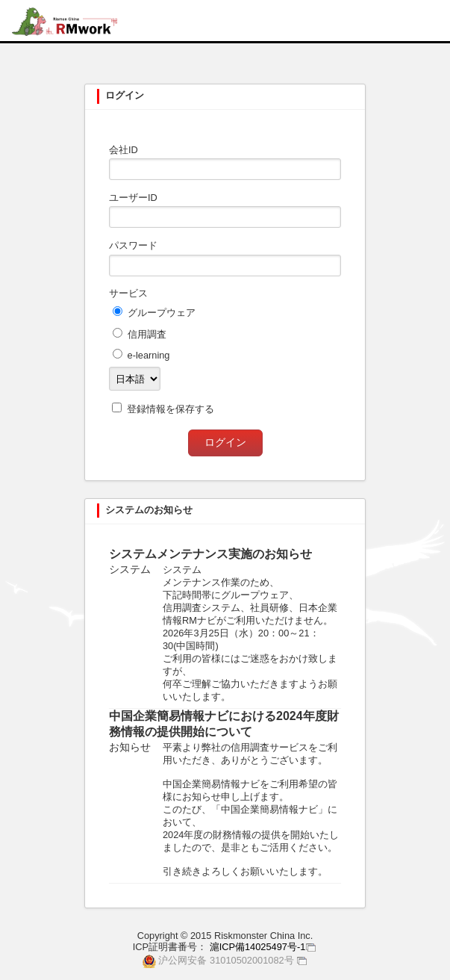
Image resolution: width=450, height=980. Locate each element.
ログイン (225, 442)
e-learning (149, 355)
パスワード (133, 245)
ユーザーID (133, 198)
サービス (128, 293)
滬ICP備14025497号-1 (258, 947)
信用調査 (147, 334)
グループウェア (162, 313)
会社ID (124, 150)
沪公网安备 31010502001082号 (226, 960)
